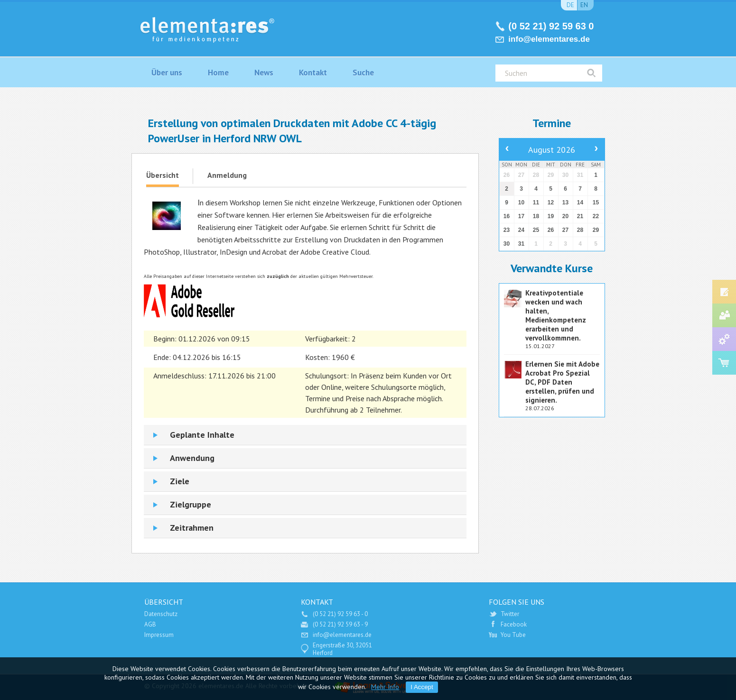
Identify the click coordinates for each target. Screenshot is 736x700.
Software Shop (724, 363)
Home (218, 73)
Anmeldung (227, 175)
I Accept (422, 687)
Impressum (159, 635)
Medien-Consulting (724, 315)
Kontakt (313, 73)
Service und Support (724, 339)
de (570, 5)
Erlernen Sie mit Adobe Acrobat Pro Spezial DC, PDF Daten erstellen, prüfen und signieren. (562, 382)
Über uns (167, 73)
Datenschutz (161, 614)
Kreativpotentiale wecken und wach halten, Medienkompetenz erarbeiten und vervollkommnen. (556, 315)
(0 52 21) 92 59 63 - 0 (340, 614)
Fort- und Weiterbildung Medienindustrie (724, 292)
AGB (150, 624)
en (584, 5)
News (264, 73)
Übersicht (163, 175)
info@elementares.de (549, 39)
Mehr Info (385, 687)
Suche (363, 73)
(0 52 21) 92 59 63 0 (551, 26)
